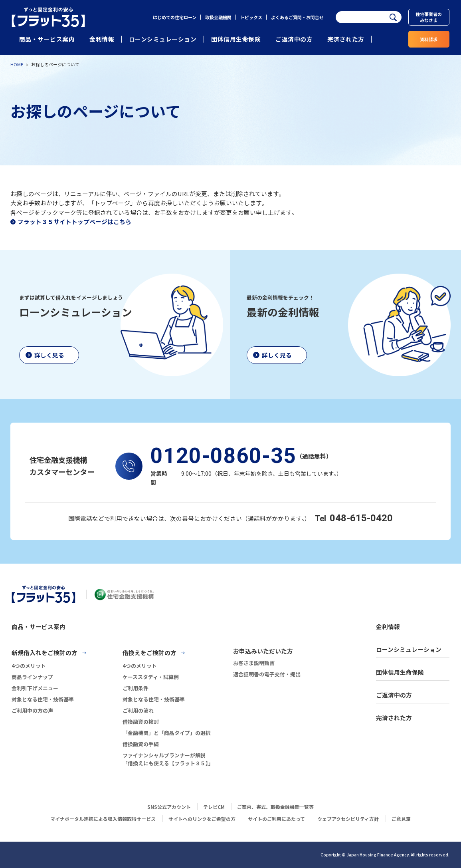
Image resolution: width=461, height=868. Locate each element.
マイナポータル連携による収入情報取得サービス (103, 819)
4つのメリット (29, 666)
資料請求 (429, 39)
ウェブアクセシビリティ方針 (348, 819)
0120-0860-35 (223, 456)
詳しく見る (49, 355)
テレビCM (214, 807)
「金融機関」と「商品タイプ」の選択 (167, 733)
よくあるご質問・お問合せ (297, 17)
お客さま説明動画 (254, 663)
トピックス (251, 17)
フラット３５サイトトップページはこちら (74, 221)
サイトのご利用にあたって (276, 819)
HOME (17, 64)
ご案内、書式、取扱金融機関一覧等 (275, 807)
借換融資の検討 (141, 722)
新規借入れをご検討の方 (45, 652)
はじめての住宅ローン (175, 17)
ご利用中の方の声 (32, 710)
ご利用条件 (136, 688)
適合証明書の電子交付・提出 (267, 674)
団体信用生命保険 (236, 39)
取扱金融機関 (218, 17)
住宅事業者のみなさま (429, 17)
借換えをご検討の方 (149, 652)
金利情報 (102, 39)
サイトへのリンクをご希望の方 (202, 819)
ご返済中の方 (294, 39)
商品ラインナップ (32, 677)
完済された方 (346, 39)
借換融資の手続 (141, 744)
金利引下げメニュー (35, 688)
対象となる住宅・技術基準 (43, 699)
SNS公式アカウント (169, 807)
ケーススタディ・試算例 (151, 677)
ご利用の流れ (138, 710)
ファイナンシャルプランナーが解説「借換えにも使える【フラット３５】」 (168, 759)
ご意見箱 (401, 819)
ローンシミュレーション (163, 39)
